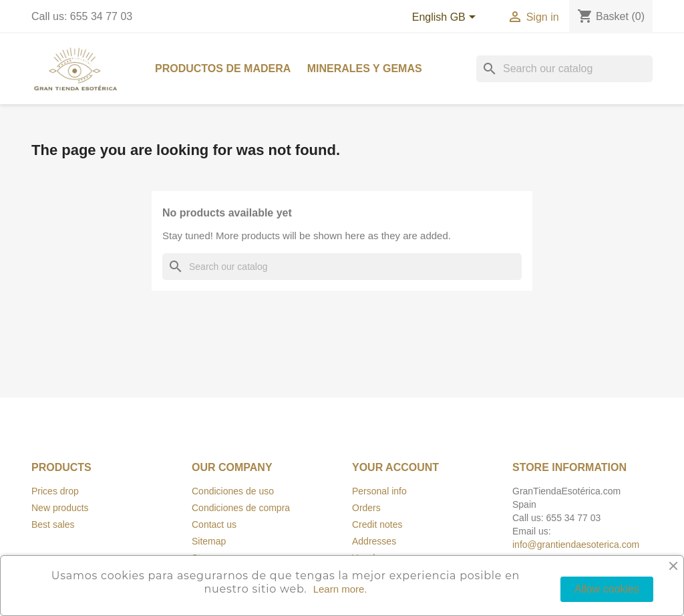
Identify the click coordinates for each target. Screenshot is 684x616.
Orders (366, 508)
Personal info (379, 491)
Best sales (53, 524)
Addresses (374, 541)
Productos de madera (223, 68)
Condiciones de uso (233, 491)
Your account (395, 467)
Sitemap (209, 541)
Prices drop (55, 491)
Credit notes (377, 524)
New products (60, 508)
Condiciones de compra (241, 508)
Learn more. (340, 589)
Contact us (214, 524)
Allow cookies (607, 589)
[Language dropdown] (447, 18)
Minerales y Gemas (365, 68)
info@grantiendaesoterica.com (576, 545)
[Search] (564, 69)
